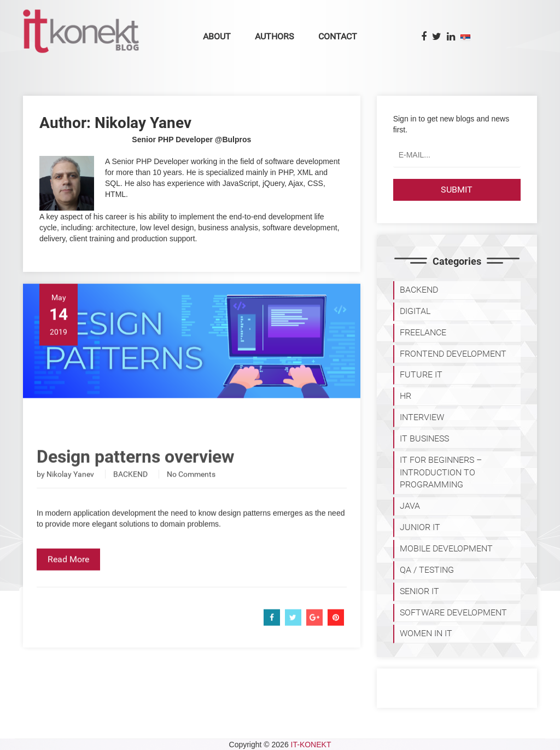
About (217, 36)
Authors (275, 36)
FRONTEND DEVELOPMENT (453, 354)
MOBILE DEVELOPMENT (446, 548)
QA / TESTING (427, 570)
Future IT (421, 374)
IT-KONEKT (311, 745)
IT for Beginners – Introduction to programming (441, 472)
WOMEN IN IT (426, 633)
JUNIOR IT (420, 527)
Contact (338, 36)
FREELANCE (423, 332)
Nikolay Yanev (70, 490)
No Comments (191, 490)
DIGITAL (415, 311)
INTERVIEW (422, 417)
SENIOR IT (419, 591)
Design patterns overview (136, 472)
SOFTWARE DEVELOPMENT (453, 612)
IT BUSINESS (424, 438)
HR (406, 396)
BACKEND (130, 490)
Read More (68, 575)
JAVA (410, 506)
